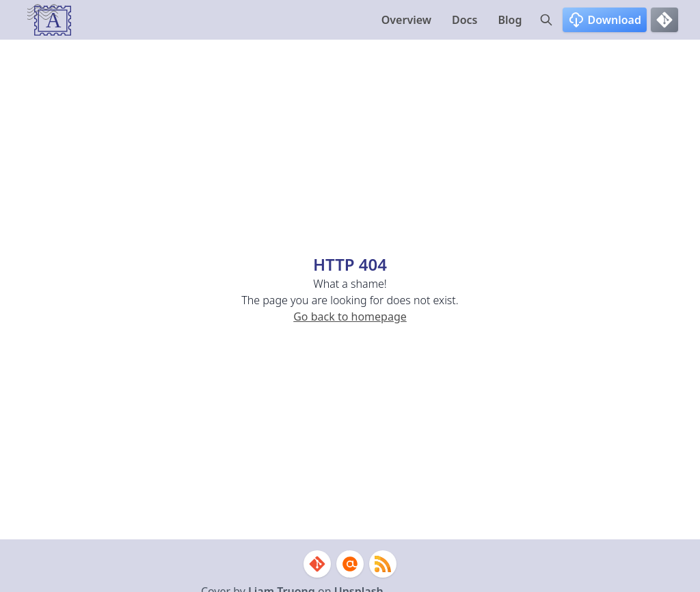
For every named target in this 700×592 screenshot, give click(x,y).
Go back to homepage (350, 317)
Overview (406, 20)
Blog (510, 20)
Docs (465, 20)
